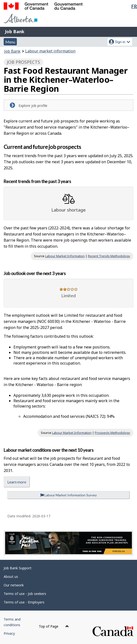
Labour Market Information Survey (68, 495)
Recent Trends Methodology (109, 256)
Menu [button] (10, 42)
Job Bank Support (18, 568)
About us (11, 577)
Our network (14, 585)
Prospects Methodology (112, 433)
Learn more (17, 482)
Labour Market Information (65, 256)
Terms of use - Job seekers (25, 594)
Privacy (9, 633)
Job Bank (15, 31)
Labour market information (50, 51)
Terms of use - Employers (24, 602)
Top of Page (54, 626)
